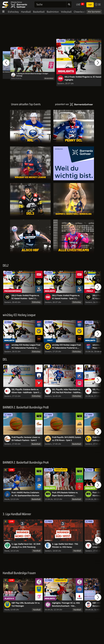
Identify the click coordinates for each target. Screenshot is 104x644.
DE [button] (98, 4)
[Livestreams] (74, 237)
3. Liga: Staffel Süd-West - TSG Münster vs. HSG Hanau (65, 546)
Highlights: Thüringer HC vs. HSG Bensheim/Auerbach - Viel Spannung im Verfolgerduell (66, 605)
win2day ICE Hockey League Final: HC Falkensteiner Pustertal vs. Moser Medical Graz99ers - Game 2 (67, 347)
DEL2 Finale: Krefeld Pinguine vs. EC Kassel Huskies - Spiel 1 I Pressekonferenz (25, 297)
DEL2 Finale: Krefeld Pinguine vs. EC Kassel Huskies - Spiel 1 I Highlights (66, 297)
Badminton (53, 12)
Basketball (39, 12)
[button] (6, 63)
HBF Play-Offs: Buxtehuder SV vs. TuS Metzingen (26, 604)
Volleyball (66, 12)
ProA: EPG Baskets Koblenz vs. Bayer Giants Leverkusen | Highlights (65, 494)
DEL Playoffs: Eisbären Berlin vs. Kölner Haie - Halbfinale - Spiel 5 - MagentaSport (26, 391)
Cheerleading (81, 12)
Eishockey (13, 12)
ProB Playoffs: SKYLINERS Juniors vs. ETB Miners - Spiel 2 (66, 439)
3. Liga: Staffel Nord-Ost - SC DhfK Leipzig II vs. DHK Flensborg (26, 546)
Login (90, 5)
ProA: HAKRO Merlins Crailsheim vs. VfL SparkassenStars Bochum (25, 494)
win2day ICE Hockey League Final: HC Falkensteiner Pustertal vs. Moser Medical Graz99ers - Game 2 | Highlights (26, 347)
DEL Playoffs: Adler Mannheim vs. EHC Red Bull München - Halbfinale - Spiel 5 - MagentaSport (67, 391)
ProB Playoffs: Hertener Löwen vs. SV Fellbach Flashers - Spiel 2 (26, 439)
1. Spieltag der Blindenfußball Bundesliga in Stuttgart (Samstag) (32, 75)
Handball (26, 12)
